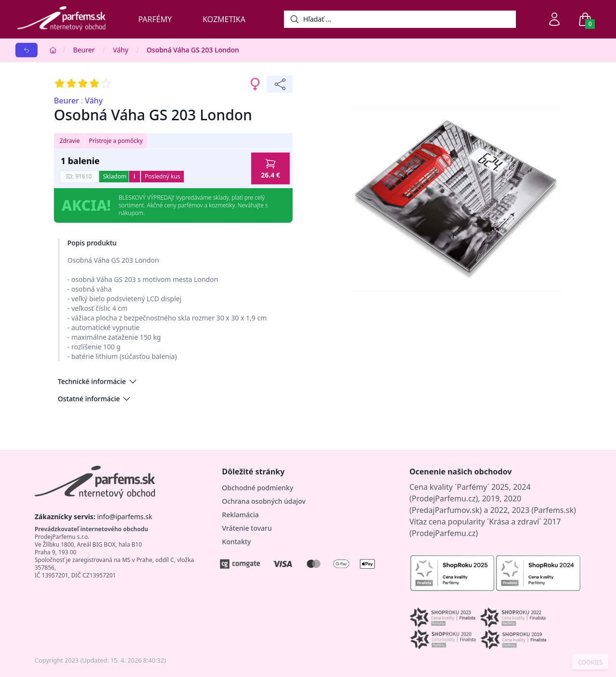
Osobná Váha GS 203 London (193, 50)
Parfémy (155, 19)
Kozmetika (224, 19)
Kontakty (236, 542)
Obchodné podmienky (257, 488)
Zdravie (70, 141)
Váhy (121, 50)
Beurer (84, 50)
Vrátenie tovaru (247, 528)
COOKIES (590, 663)
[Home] (53, 50)
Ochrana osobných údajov (264, 501)
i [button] (134, 176)
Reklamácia (240, 515)
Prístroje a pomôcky (116, 141)
